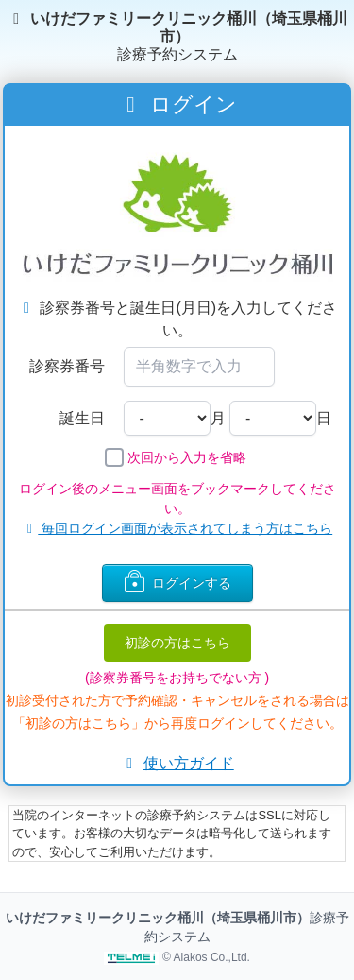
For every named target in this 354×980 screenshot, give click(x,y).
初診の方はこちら (177, 643)
